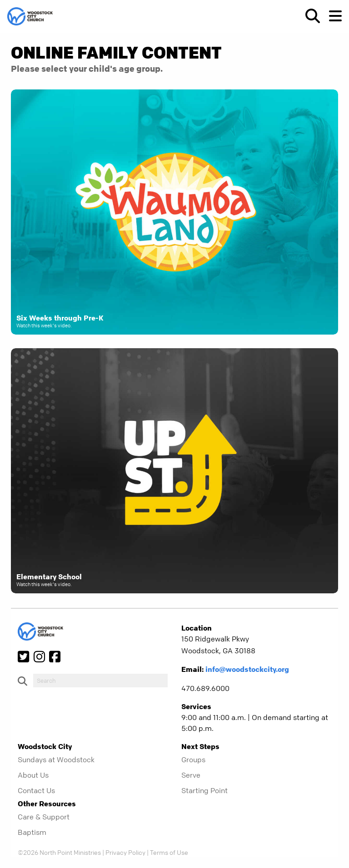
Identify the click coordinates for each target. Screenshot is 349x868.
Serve (191, 775)
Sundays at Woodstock (56, 759)
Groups (193, 759)
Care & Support (44, 817)
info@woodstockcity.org (247, 669)
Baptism (32, 832)
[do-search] (100, 681)
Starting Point (204, 790)
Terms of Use (169, 852)
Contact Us (36, 790)
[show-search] (309, 16)
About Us (33, 775)
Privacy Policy (125, 852)
